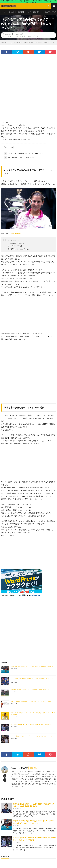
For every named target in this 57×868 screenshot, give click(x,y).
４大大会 (35, 36)
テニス (7, 36)
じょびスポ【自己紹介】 (17, 12)
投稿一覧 (33, 768)
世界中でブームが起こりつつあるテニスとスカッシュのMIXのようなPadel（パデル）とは (32, 667)
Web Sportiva (16, 233)
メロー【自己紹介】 (34, 12)
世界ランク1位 (27, 36)
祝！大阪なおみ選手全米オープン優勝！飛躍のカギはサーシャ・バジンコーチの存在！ (31, 724)
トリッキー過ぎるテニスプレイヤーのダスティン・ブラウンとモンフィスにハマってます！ (32, 736)
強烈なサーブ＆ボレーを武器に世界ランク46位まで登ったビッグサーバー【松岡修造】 (31, 701)
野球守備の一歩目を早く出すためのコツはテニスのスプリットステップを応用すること (31, 690)
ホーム (3, 12)
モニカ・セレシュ (15, 36)
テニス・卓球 (19, 34)
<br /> (8, 551)
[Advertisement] (28, 90)
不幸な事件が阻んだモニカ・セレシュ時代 (19, 158)
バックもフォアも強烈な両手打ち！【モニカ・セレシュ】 (24, 154)
